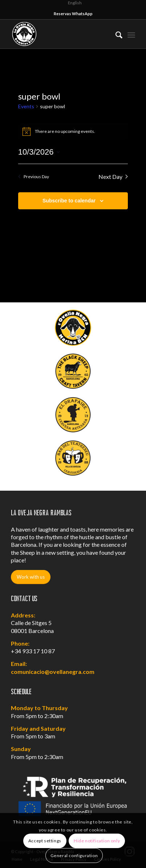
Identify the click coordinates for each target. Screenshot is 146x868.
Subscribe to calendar (69, 201)
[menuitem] (115, 34)
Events (26, 106)
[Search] (115, 34)
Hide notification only (97, 841)
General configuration (74, 856)
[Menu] (131, 34)
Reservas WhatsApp (73, 14)
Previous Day (34, 177)
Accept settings (45, 841)
